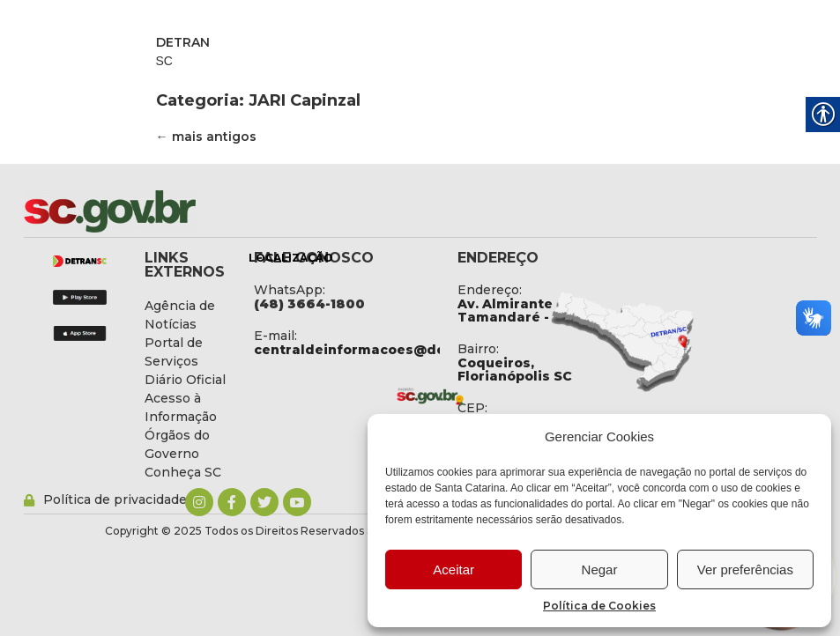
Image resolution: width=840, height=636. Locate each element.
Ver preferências (745, 569)
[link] (156, 211)
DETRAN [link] (183, 42)
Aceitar (453, 569)
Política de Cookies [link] (599, 606)
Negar (600, 569)
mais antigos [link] (206, 137)
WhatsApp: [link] (290, 290)
